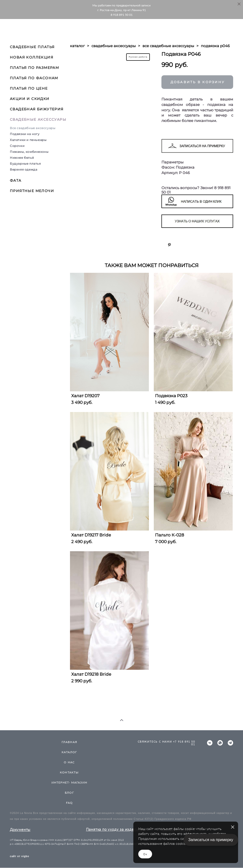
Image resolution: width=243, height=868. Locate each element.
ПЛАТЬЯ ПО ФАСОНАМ (34, 78)
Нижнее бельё (22, 158)
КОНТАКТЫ (69, 772)
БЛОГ (69, 793)
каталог (77, 46)
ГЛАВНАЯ (69, 742)
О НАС (69, 762)
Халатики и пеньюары (28, 140)
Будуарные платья (25, 164)
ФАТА (16, 180)
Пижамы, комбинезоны (29, 152)
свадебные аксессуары (114, 46)
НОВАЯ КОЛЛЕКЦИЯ (32, 57)
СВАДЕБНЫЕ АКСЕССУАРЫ (38, 119)
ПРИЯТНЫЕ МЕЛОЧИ (32, 191)
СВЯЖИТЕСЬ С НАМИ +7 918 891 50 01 (166, 743)
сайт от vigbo (19, 856)
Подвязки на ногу (25, 134)
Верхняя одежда (24, 169)
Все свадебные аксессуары (33, 128)
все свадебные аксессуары (168, 46)
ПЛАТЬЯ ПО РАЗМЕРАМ (34, 68)
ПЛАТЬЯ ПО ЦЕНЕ (29, 88)
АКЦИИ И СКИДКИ (30, 99)
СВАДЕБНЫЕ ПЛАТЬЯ (32, 47)
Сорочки (17, 146)
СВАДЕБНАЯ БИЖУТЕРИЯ (37, 109)
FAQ (69, 803)
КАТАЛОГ (69, 752)
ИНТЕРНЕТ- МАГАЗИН (69, 782)
